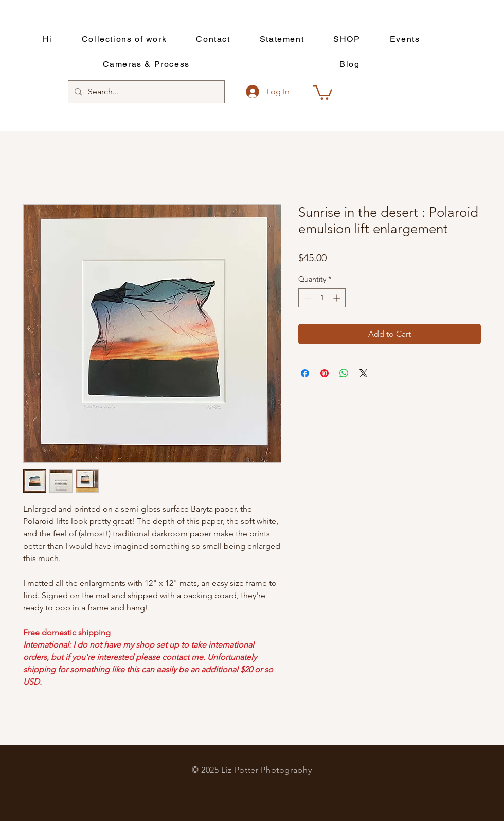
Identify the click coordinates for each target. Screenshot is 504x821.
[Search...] (145, 92)
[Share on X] (364, 373)
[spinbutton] (322, 298)
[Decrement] (306, 298)
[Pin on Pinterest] (325, 373)
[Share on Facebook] (305, 373)
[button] (323, 92)
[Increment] (338, 298)
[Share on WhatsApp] (344, 373)
